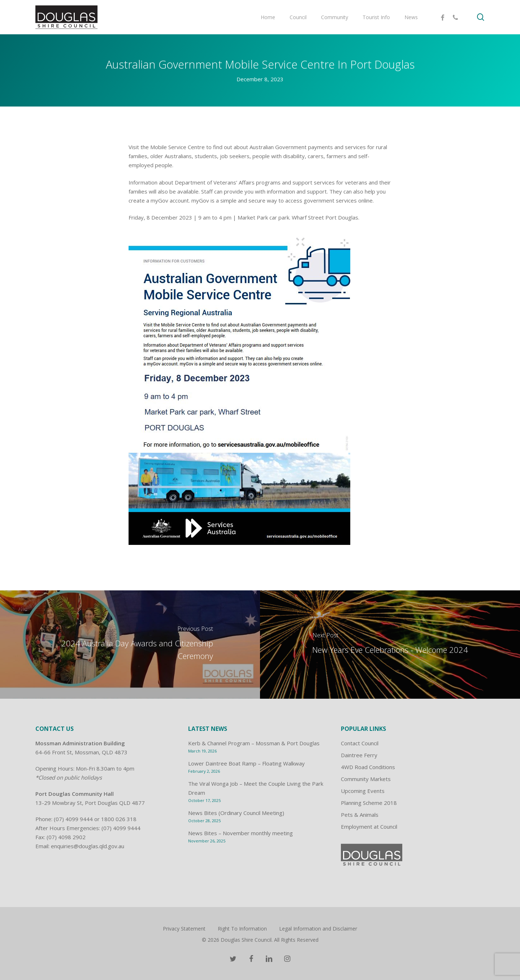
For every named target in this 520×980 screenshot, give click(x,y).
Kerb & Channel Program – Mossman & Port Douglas (254, 743)
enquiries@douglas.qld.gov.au (88, 846)
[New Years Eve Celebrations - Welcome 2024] (390, 645)
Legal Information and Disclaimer (318, 929)
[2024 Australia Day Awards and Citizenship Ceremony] (130, 645)
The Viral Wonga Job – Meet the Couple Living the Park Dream (256, 788)
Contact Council (360, 743)
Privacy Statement (184, 929)
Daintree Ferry (359, 755)
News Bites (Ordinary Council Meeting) (236, 813)
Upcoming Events (363, 791)
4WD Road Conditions (368, 767)
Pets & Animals (360, 815)
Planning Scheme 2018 (369, 803)
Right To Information (242, 929)
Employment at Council (369, 827)
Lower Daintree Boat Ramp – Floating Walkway (246, 763)
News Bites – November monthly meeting (240, 833)
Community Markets (366, 779)
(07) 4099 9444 (73, 819)
